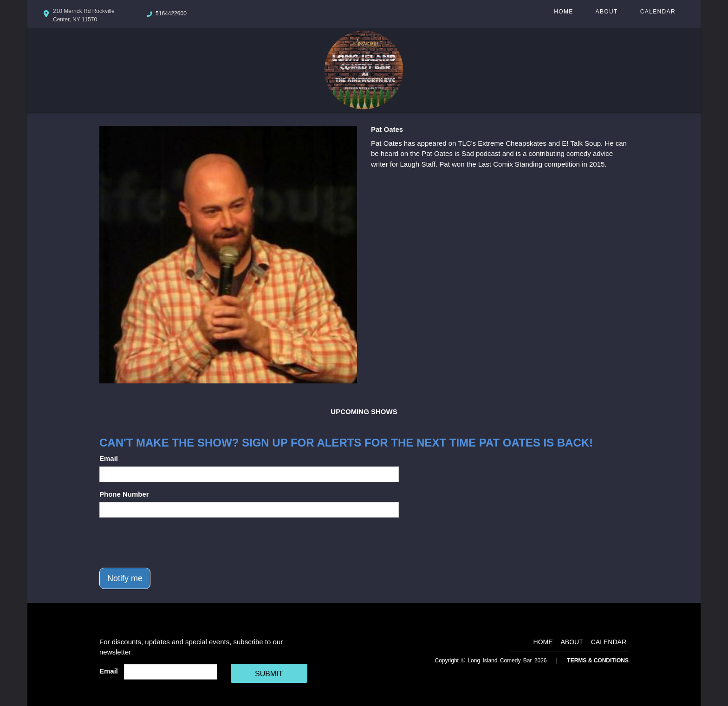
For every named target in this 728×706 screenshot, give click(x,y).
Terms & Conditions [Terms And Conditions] (598, 661)
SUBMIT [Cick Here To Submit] (269, 674)
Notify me (125, 578)
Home (563, 12)
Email (109, 458)
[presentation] (170, 543)
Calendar (658, 12)
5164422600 (171, 13)
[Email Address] (171, 672)
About (607, 12)
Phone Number (124, 494)
